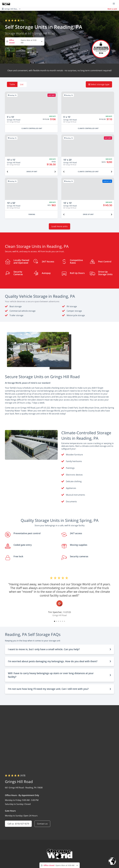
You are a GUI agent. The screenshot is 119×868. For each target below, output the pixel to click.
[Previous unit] (7, 172)
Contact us (43, 824)
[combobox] (25, 41)
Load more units (59, 226)
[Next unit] (55, 172)
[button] (10, 52)
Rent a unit (112, 9)
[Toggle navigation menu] (115, 3)
